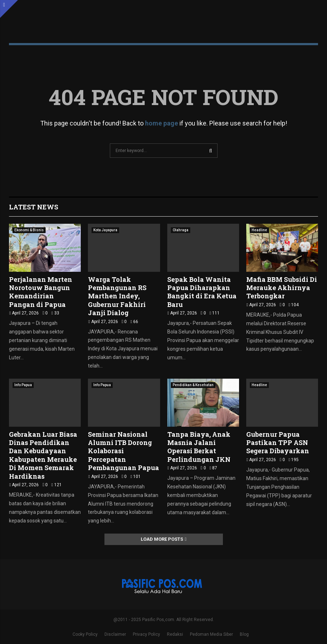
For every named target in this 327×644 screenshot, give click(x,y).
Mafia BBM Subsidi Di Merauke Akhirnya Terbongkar (282, 288)
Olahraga (181, 230)
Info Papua (23, 385)
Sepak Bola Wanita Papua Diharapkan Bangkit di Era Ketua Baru (202, 292)
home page (162, 123)
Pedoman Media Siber (211, 634)
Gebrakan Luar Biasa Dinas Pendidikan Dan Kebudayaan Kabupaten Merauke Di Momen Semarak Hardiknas (43, 455)
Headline (259, 230)
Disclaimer (115, 634)
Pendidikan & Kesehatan (193, 385)
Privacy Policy (146, 634)
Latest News (34, 207)
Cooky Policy (85, 634)
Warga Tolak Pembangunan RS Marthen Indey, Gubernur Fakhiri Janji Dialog (117, 296)
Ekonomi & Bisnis (29, 230)
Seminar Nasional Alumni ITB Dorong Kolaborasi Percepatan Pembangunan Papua (123, 451)
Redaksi (175, 634)
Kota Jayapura (105, 230)
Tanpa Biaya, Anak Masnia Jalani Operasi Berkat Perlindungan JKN (199, 447)
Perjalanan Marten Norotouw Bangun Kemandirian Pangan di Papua (41, 292)
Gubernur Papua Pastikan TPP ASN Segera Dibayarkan (278, 443)
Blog (244, 634)
